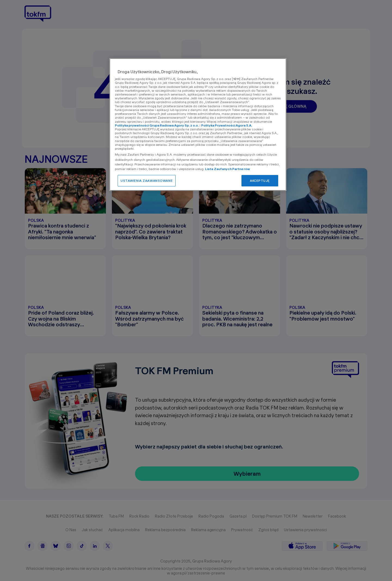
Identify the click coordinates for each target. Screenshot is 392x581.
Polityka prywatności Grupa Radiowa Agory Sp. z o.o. (157, 125)
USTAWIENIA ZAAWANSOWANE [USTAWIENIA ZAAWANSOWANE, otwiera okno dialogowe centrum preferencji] (147, 181)
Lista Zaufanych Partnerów (227, 169)
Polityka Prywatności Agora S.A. (227, 125)
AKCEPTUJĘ (260, 181)
